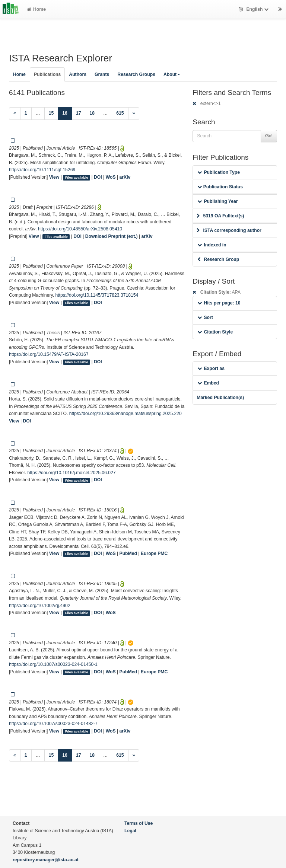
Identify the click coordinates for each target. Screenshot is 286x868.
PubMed (128, 553)
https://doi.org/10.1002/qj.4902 (40, 606)
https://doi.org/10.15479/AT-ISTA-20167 (49, 354)
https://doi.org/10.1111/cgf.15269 (42, 170)
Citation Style (215, 332)
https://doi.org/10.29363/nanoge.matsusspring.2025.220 (125, 414)
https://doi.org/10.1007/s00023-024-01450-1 (53, 664)
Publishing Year (217, 201)
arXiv (125, 177)
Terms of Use (139, 823)
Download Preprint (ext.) (112, 236)
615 (120, 113)
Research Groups (136, 74)
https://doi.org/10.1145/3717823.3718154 (97, 295)
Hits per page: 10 (219, 303)
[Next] (134, 114)
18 (92, 113)
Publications (47, 74)
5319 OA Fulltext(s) (220, 216)
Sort (205, 317)
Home (36, 9)
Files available (77, 178)
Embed (208, 383)
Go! (269, 136)
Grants (102, 74)
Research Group (218, 259)
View (54, 177)
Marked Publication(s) (220, 398)
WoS (111, 177)
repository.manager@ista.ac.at (46, 860)
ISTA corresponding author (229, 230)
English (255, 9)
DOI (98, 177)
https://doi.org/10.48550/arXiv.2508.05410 (80, 229)
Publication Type (219, 172)
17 (79, 113)
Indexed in (212, 245)
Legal (130, 831)
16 (67, 113)
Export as (211, 368)
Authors (78, 74)
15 (51, 113)
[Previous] (15, 114)
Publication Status (220, 187)
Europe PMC (154, 553)
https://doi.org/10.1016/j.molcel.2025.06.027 (71, 473)
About (172, 74)
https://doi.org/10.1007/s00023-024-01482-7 (53, 724)
